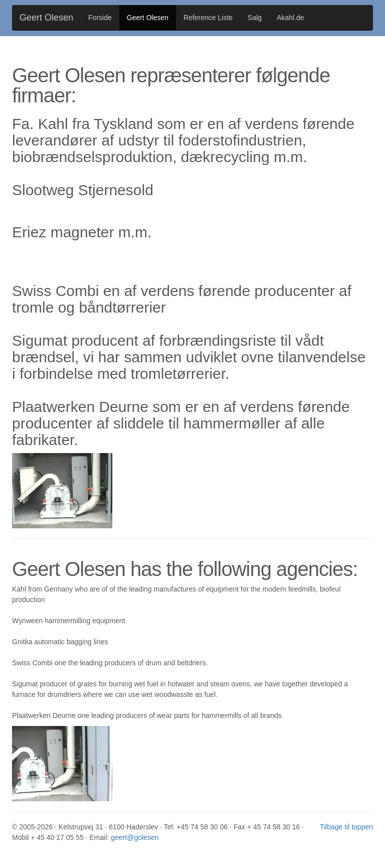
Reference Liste (208, 18)
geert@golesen (135, 837)
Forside (100, 18)
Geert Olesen (46, 18)
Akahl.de (290, 18)
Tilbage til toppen (346, 827)
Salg (255, 18)
